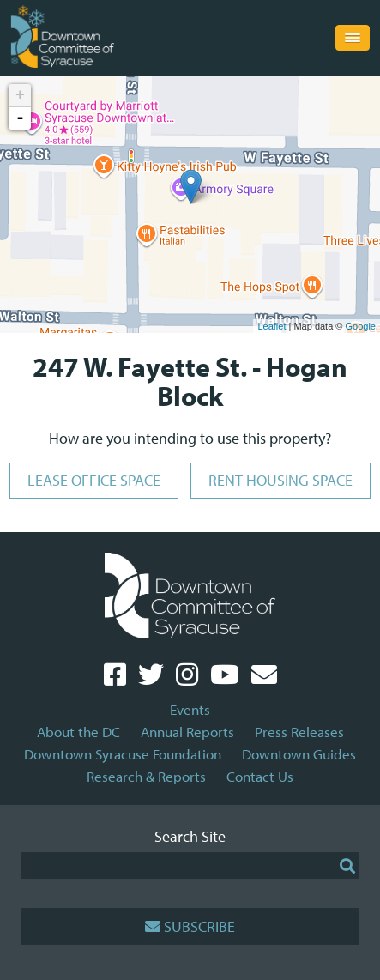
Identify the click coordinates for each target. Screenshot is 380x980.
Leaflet (271, 326)
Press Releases (299, 732)
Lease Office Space (94, 480)
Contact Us (260, 776)
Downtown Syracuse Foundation (123, 754)
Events (190, 709)
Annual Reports (187, 732)
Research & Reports (146, 776)
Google (361, 326)
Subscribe (190, 926)
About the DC (78, 732)
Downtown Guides (299, 754)
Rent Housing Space (280, 480)
